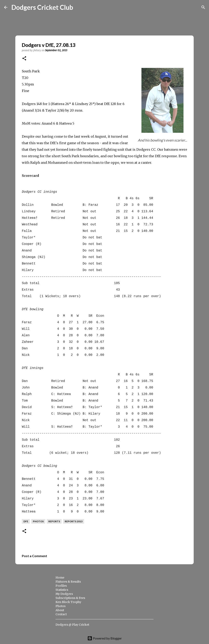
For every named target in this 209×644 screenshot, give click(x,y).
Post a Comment (34, 556)
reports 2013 (74, 521)
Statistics (62, 590)
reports (54, 521)
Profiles (61, 586)
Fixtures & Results (68, 582)
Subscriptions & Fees (70, 598)
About (60, 610)
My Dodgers (64, 594)
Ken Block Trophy (68, 602)
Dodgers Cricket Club (42, 7)
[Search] (79, 7)
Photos (61, 606)
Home (60, 578)
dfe (26, 521)
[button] (24, 59)
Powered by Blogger (105, 638)
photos (38, 521)
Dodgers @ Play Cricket (72, 625)
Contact (61, 614)
